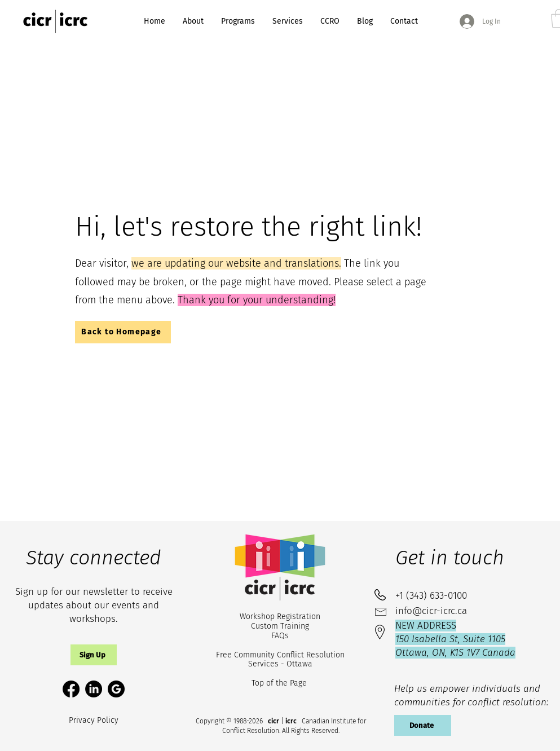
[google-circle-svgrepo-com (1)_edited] (116, 689)
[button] (94, 655)
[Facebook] (71, 689)
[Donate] (423, 725)
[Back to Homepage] (123, 332)
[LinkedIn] (94, 689)
